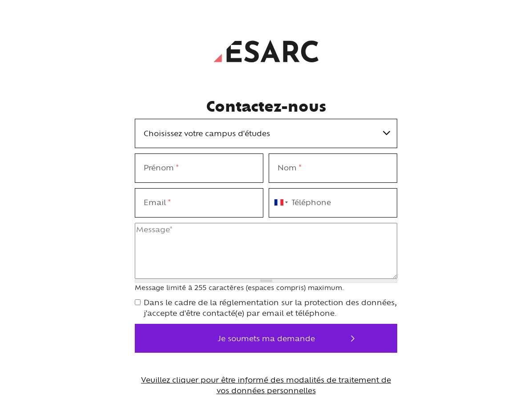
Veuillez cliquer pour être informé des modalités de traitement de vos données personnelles (266, 385)
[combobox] (279, 203)
